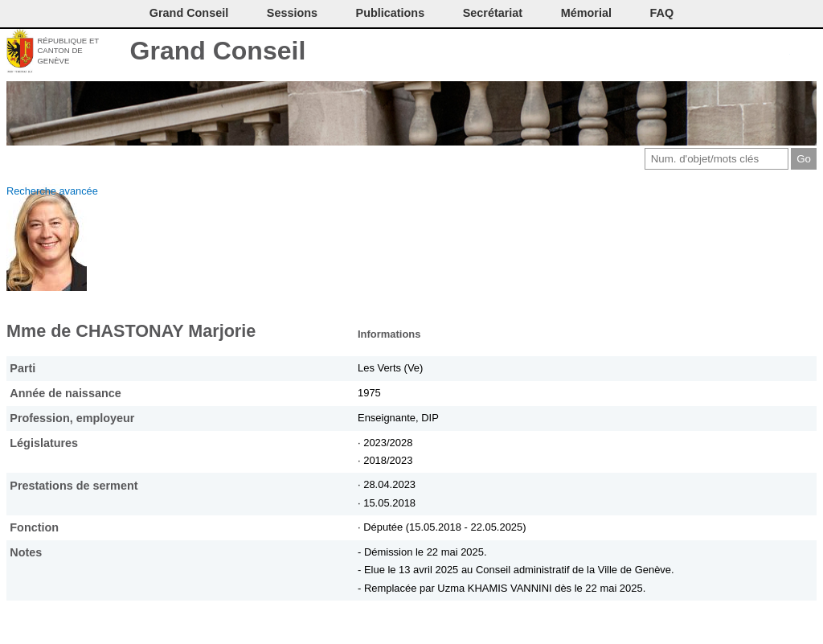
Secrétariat (493, 13)
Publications (391, 13)
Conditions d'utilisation (725, 52)
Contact (672, 52)
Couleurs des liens (752, 52)
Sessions (292, 13)
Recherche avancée (52, 191)
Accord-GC (778, 52)
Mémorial (586, 13)
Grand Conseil (218, 51)
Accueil (805, 52)
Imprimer (698, 52)
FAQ (662, 13)
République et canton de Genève (68, 51)
